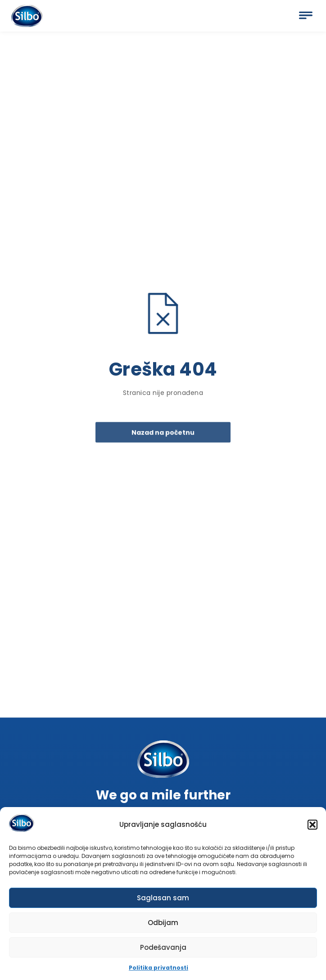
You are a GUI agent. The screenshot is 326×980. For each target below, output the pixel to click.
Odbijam (163, 924)
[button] (312, 826)
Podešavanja (163, 949)
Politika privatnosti (158, 969)
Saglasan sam (163, 900)
